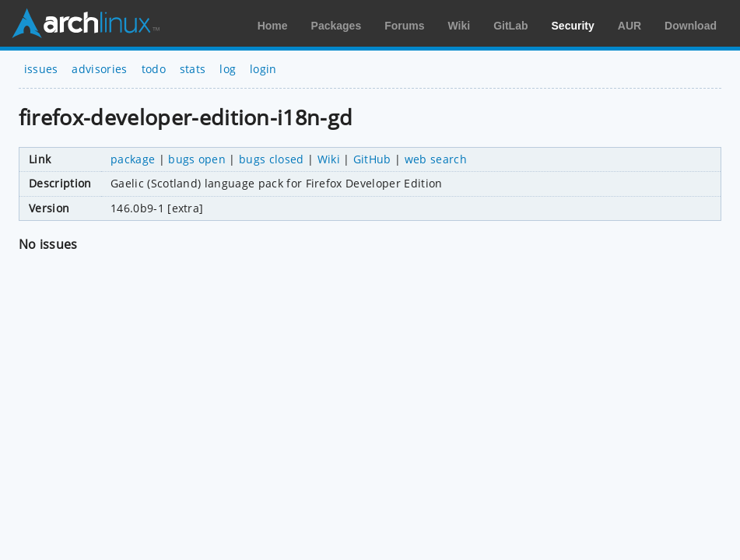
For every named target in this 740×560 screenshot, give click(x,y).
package (133, 159)
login (263, 69)
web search (436, 159)
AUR (630, 26)
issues (41, 69)
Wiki (459, 26)
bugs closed (272, 159)
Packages (337, 26)
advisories (99, 69)
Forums (404, 26)
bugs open (197, 159)
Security (573, 26)
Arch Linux (86, 23)
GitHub (372, 159)
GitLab (510, 26)
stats (193, 69)
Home (273, 26)
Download (691, 26)
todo (154, 69)
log (228, 69)
